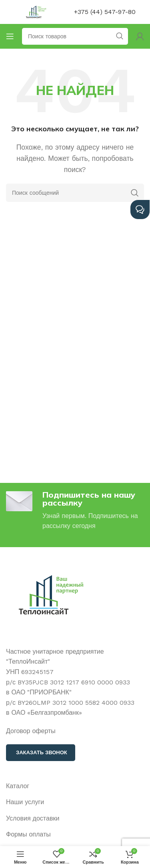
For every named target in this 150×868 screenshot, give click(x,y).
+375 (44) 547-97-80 (105, 12)
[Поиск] (75, 193)
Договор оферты (31, 731)
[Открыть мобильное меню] (10, 36)
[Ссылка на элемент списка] (75, 786)
